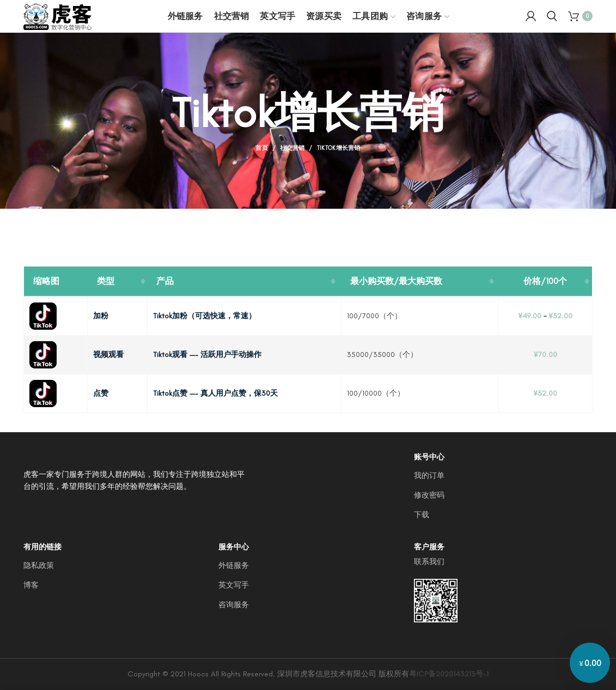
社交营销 (292, 148)
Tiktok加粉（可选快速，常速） (205, 316)
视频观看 (108, 355)
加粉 (101, 316)
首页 (262, 148)
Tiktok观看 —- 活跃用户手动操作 (207, 355)
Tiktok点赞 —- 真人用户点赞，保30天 (215, 393)
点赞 (101, 393)
